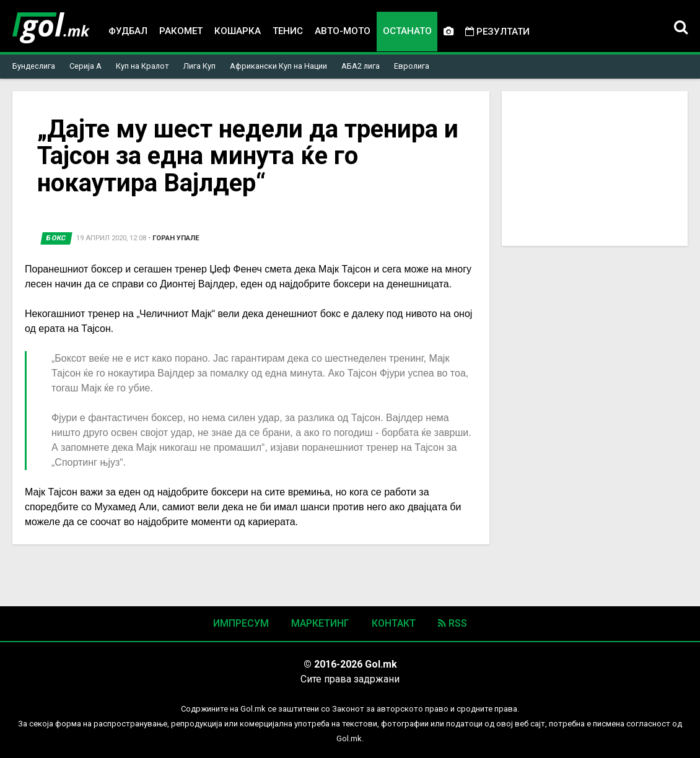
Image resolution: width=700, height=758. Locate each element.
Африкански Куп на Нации (278, 66)
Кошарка (238, 31)
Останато (407, 31)
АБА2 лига (361, 66)
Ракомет (181, 31)
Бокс (56, 238)
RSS (453, 623)
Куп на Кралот (142, 66)
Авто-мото (343, 31)
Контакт (394, 623)
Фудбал (128, 31)
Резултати (497, 32)
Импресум (241, 623)
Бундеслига (34, 66)
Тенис (288, 31)
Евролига (412, 66)
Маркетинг (320, 623)
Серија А (85, 66)
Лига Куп (199, 66)
